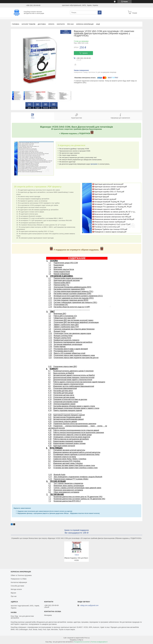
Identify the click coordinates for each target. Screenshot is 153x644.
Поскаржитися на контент (82, 642)
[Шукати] (100, 12)
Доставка (42, 24)
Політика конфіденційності (99, 642)
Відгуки (13, 593)
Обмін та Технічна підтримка (21, 575)
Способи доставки (17, 586)
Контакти (61, 24)
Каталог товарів (28, 24)
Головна (16, 24)
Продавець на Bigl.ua (76, 640)
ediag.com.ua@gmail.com (89, 605)
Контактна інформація (19, 582)
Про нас (70, 24)
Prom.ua (87, 638)
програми (94, 164)
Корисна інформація (85, 24)
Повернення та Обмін (19, 579)
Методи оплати (16, 589)
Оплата (51, 24)
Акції (98, 24)
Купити (85, 53)
